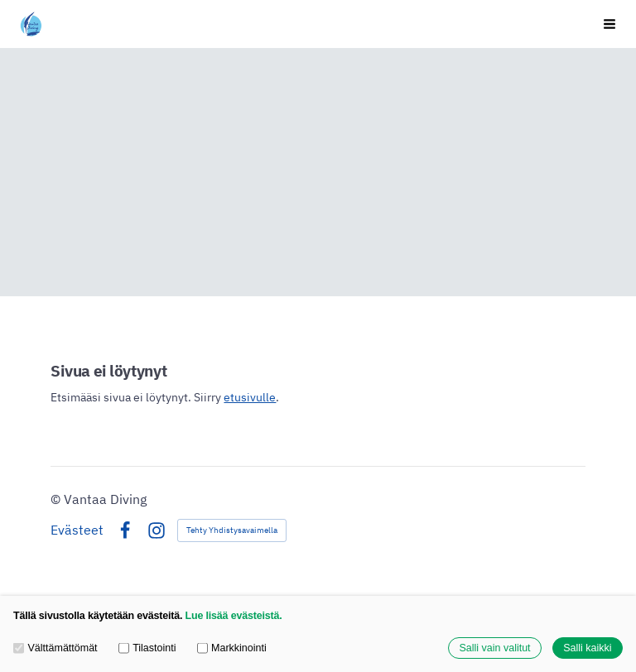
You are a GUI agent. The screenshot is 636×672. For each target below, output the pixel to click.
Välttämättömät (55, 648)
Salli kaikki (587, 648)
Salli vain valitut (494, 648)
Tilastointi (147, 648)
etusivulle (250, 397)
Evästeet (77, 530)
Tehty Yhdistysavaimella (232, 530)
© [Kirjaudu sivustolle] (57, 499)
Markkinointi (232, 648)
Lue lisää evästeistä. (234, 616)
